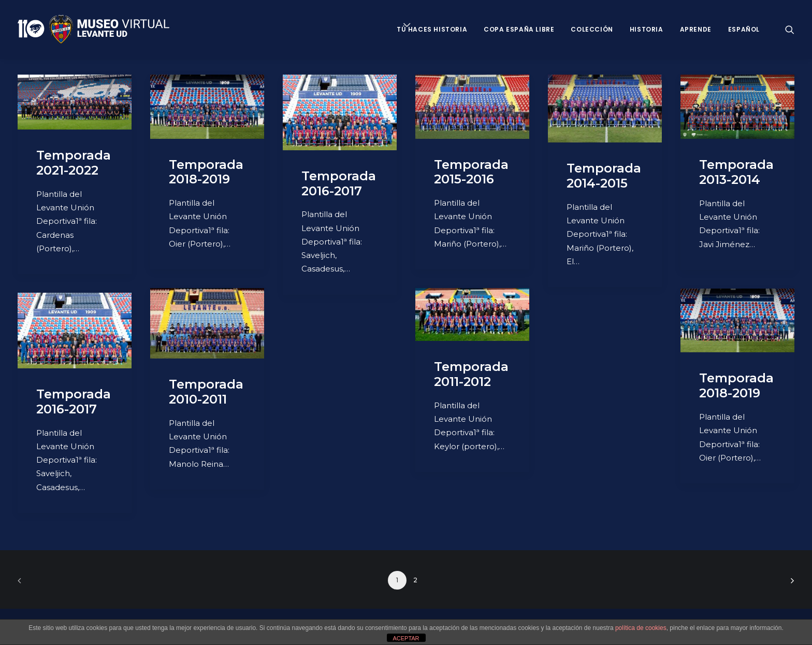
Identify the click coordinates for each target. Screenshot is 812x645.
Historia (647, 29)
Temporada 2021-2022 (74, 163)
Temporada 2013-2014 (736, 172)
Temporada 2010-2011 (206, 392)
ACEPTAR (406, 638)
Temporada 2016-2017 (339, 183)
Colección (592, 29)
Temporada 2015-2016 (471, 172)
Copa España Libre (519, 29)
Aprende (696, 29)
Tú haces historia (432, 29)
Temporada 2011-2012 (471, 374)
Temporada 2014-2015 (604, 176)
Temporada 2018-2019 (206, 172)
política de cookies (641, 628)
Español (744, 29)
